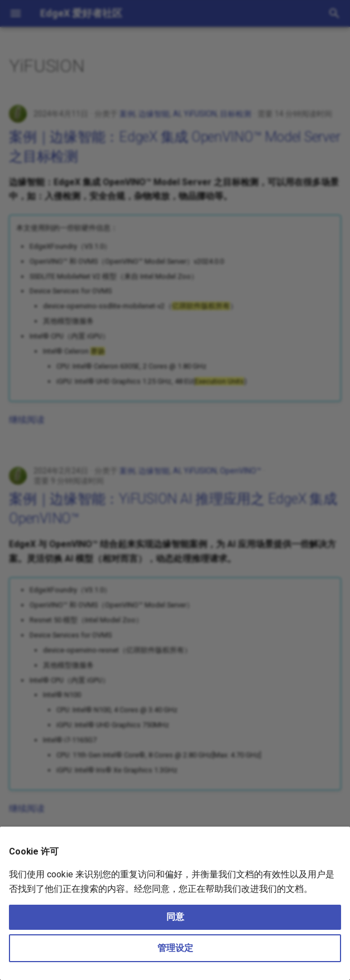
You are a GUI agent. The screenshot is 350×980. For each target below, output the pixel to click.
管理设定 (175, 948)
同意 (175, 917)
